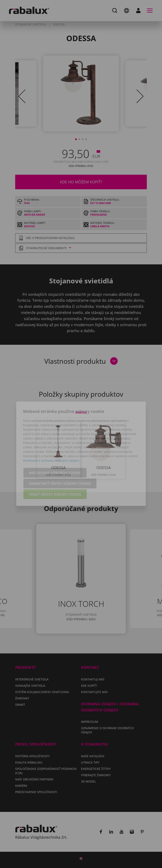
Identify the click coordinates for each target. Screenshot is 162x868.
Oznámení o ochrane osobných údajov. (51, 442)
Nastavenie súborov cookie (55, 454)
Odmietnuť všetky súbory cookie (60, 465)
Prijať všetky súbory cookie (55, 476)
